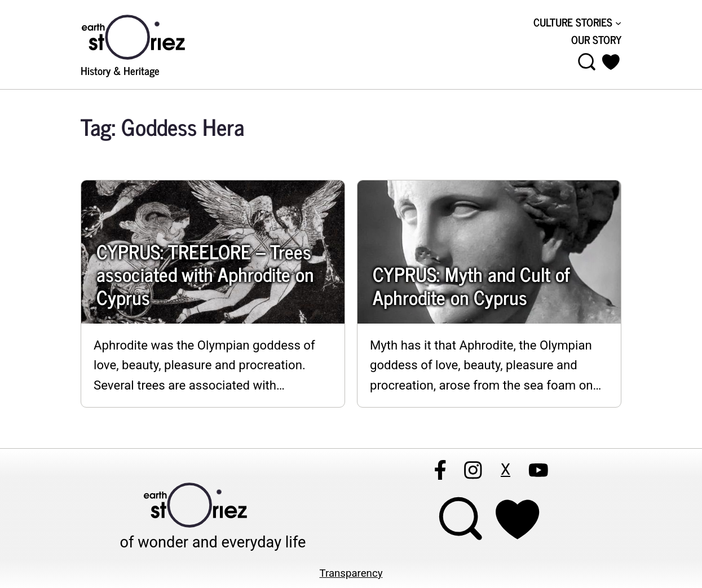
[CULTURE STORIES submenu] (577, 23)
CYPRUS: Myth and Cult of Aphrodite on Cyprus (471, 285)
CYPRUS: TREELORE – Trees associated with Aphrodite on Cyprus (205, 274)
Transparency (351, 573)
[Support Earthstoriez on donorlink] (517, 519)
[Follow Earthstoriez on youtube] (538, 470)
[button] (611, 62)
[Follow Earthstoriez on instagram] (473, 470)
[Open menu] (587, 62)
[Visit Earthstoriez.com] (151, 36)
